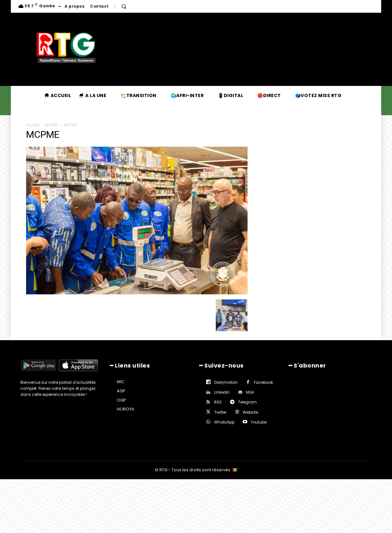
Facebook (263, 382)
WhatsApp (224, 422)
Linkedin (222, 392)
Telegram (247, 402)
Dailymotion (226, 382)
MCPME (51, 125)
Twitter (220, 412)
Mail (250, 392)
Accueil (32, 125)
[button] (124, 6)
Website (250, 412)
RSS (218, 402)
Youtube (259, 422)
